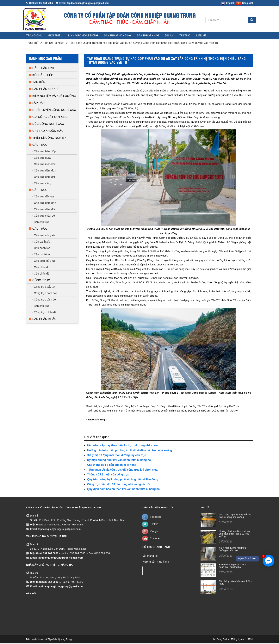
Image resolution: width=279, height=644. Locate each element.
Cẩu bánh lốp (41, 249)
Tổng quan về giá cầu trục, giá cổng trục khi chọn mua (122, 470)
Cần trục (38, 190)
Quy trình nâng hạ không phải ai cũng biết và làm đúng (123, 480)
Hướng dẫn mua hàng (156, 562)
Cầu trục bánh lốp (44, 152)
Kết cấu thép (41, 75)
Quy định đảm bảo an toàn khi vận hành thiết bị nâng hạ (123, 490)
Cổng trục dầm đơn (45, 294)
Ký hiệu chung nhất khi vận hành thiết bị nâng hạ (119, 461)
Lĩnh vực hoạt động (93, 36)
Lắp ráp (37, 103)
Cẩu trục (38, 229)
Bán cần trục (40, 223)
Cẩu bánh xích (41, 242)
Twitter (154, 525)
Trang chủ (36, 36)
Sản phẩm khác (164, 36)
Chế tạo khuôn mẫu (46, 131)
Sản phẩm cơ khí (44, 89)
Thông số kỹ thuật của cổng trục (108, 475)
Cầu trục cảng (41, 184)
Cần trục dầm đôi (43, 210)
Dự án (189, 36)
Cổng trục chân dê (44, 313)
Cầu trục (38, 145)
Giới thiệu (61, 36)
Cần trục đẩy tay (43, 197)
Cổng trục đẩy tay (43, 287)
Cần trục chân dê (43, 216)
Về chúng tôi (150, 556)
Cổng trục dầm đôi (44, 300)
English (228, 3)
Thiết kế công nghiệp (47, 138)
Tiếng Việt (245, 3)
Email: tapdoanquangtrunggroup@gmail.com (82, 3)
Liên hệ (230, 36)
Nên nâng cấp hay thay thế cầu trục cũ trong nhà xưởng (123, 446)
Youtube (155, 539)
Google (154, 532)
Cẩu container (41, 255)
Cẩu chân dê (40, 268)
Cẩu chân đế (40, 274)
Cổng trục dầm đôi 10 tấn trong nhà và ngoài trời (119, 485)
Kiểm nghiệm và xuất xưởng (52, 96)
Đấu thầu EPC (41, 68)
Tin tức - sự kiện (55, 43)
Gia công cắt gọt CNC (48, 117)
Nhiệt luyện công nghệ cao (52, 110)
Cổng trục (39, 281)
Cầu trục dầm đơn (44, 171)
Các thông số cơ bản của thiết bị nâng (112, 465)
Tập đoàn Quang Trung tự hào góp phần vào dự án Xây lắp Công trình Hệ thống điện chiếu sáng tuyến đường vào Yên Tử (144, 43)
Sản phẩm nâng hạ (130, 36)
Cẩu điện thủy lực (43, 261)
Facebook (156, 517)
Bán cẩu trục (40, 307)
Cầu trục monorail (44, 165)
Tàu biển (37, 82)
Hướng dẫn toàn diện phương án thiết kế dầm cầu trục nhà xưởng (130, 451)
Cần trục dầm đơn (44, 203)
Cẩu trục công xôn (44, 236)
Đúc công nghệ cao (46, 124)
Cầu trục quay (41, 158)
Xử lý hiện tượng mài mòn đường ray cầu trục (117, 456)
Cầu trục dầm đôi (43, 177)
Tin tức (209, 36)
